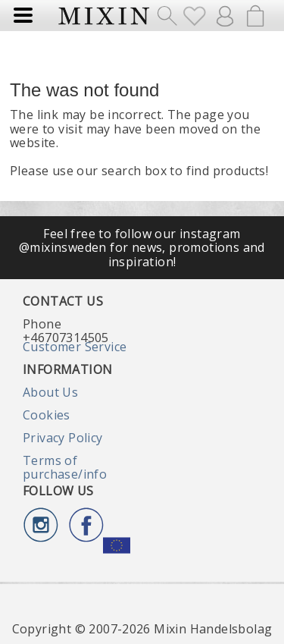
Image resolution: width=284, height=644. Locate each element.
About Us (50, 392)
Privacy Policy (63, 438)
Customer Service (75, 347)
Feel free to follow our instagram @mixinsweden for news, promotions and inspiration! (142, 248)
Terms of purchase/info (65, 467)
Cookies (47, 415)
